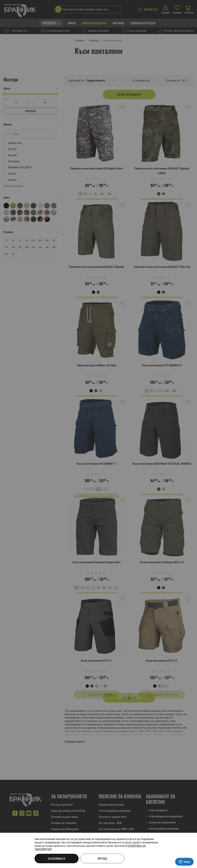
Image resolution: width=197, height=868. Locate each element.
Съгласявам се (57, 859)
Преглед (102, 859)
